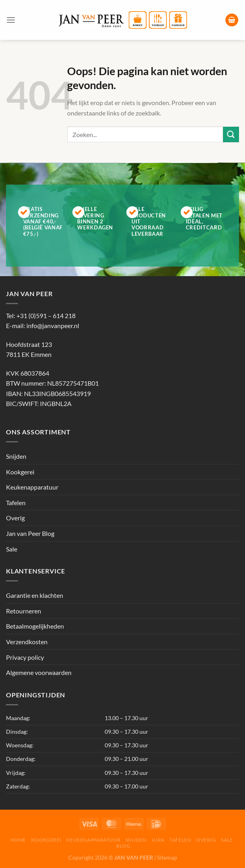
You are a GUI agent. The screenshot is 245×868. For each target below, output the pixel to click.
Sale (12, 549)
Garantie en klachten (35, 595)
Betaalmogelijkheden (35, 626)
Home (18, 840)
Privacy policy (25, 657)
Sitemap (167, 857)
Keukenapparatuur (32, 487)
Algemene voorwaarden (39, 672)
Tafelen (16, 503)
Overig (15, 518)
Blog (123, 846)
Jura (158, 840)
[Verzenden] (231, 134)
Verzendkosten (27, 642)
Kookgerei (20, 472)
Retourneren (24, 611)
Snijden (16, 456)
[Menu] (11, 20)
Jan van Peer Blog (30, 533)
